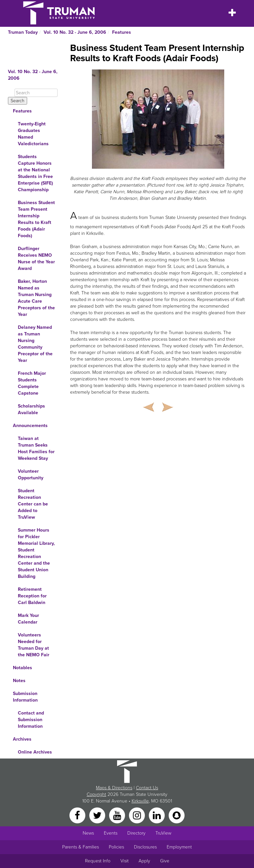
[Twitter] (98, 815)
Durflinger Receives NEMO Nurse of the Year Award (36, 259)
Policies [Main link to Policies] (116, 847)
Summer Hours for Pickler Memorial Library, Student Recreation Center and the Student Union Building (36, 553)
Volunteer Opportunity (31, 475)
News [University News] (88, 833)
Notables (22, 668)
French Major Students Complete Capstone (32, 383)
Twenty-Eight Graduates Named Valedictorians (33, 134)
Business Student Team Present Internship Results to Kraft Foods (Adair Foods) (36, 219)
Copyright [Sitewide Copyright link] (96, 794)
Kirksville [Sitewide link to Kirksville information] (140, 801)
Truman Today (23, 32)
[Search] (36, 93)
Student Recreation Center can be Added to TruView (33, 504)
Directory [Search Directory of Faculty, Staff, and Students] (136, 833)
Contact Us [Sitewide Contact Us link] (147, 788)
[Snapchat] (177, 815)
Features (122, 32)
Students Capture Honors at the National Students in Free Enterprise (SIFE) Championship (35, 173)
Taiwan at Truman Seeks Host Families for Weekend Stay (36, 448)
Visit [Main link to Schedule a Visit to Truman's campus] (125, 861)
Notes (19, 681)
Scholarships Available (31, 409)
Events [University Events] (111, 833)
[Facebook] (78, 815)
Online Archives (35, 752)
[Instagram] (138, 815)
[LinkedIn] (157, 815)
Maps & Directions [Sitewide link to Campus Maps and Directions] (114, 788)
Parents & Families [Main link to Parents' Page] (81, 847)
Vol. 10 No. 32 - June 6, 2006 (75, 32)
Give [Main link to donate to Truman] (165, 861)
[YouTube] (118, 815)
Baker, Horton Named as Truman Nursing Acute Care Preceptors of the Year (36, 298)
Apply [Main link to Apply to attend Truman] (144, 861)
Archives (22, 739)
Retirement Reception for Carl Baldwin (32, 596)
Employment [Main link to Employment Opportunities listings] (179, 847)
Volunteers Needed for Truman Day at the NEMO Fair (34, 645)
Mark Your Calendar (28, 619)
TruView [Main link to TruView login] (163, 833)
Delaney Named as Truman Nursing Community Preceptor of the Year (35, 344)
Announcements (30, 426)
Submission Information (25, 697)
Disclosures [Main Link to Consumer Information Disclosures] (145, 847)
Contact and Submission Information (31, 720)
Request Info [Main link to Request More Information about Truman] (98, 861)
